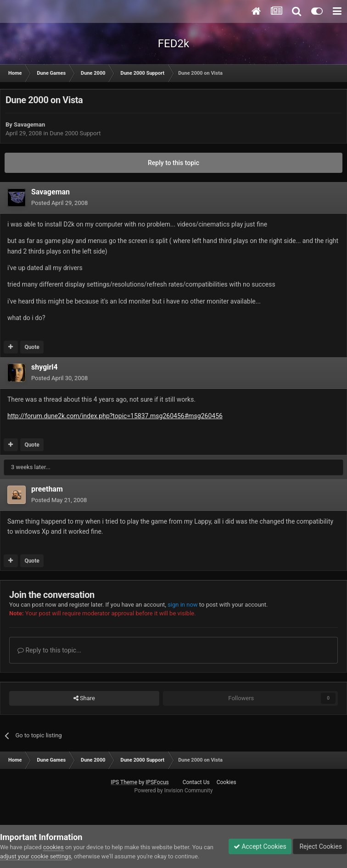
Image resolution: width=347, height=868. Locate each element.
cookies (53, 847)
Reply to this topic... (49, 650)
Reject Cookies (320, 846)
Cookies (227, 782)
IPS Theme (124, 782)
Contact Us (196, 782)
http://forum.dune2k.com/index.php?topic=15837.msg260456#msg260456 (115, 416)
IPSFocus (157, 782)
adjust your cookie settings (36, 856)
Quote (32, 347)
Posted (59, 203)
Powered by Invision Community (174, 791)
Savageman (29, 124)
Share (84, 698)
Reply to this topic (173, 163)
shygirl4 (45, 367)
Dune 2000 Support (75, 133)
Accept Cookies (260, 846)
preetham (47, 489)
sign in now (183, 605)
